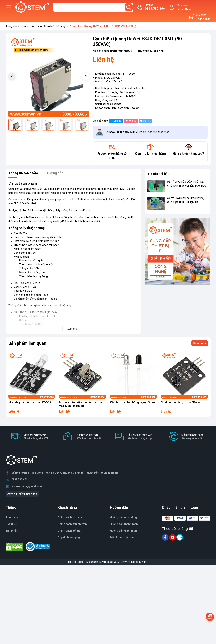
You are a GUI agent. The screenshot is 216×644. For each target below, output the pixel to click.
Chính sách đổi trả (69, 531)
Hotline (155, 7)
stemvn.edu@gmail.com (27, 486)
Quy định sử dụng (69, 537)
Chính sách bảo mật (70, 518)
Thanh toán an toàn (88, 437)
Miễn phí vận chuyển (36, 437)
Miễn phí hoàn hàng (192, 437)
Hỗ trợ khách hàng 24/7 (140, 437)
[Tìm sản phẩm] (93, 7)
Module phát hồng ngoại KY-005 (30, 402)
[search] (129, 7)
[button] (86, 76)
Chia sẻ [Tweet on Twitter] (145, 121)
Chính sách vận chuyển (72, 524)
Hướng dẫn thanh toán (124, 524)
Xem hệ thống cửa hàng (22, 494)
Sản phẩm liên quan (27, 343)
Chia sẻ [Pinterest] (130, 121)
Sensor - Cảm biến (31, 26)
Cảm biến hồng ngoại (57, 26)
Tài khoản (184, 8)
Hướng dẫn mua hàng (123, 518)
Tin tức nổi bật (158, 174)
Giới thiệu (12, 524)
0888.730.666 (19, 480)
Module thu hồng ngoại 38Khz (181, 402)
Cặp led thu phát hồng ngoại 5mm (132, 402)
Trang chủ (12, 26)
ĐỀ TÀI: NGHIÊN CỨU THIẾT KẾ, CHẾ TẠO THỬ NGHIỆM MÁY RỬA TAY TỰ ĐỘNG (187, 186)
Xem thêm (200, 343)
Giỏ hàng (201, 17)
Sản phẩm (12, 531)
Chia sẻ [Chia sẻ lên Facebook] (116, 121)
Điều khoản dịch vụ (122, 537)
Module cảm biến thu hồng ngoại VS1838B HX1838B (81, 404)
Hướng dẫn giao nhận (123, 531)
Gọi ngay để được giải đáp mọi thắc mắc (137, 132)
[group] (49, 77)
